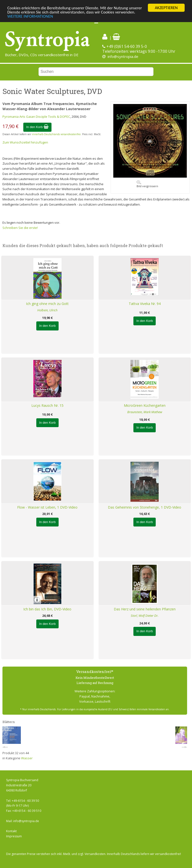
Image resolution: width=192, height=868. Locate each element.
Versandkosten (95, 854)
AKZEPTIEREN (166, 8)
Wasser (27, 758)
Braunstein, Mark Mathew (145, 412)
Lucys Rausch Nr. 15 (47, 405)
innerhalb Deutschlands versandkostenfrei (56, 134)
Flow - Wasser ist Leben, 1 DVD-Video (47, 507)
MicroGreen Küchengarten (145, 405)
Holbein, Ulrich (47, 310)
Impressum (14, 836)
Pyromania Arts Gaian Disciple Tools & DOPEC (36, 117)
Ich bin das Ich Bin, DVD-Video (47, 609)
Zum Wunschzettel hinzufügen (25, 142)
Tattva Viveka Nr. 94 (145, 304)
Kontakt (11, 831)
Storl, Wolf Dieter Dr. (145, 616)
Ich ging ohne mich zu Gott (47, 304)
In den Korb (37, 127)
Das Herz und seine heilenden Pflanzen (145, 609)
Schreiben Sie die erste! (20, 228)
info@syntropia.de (123, 56)
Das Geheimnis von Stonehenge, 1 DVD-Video (145, 507)
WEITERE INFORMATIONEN (30, 16)
